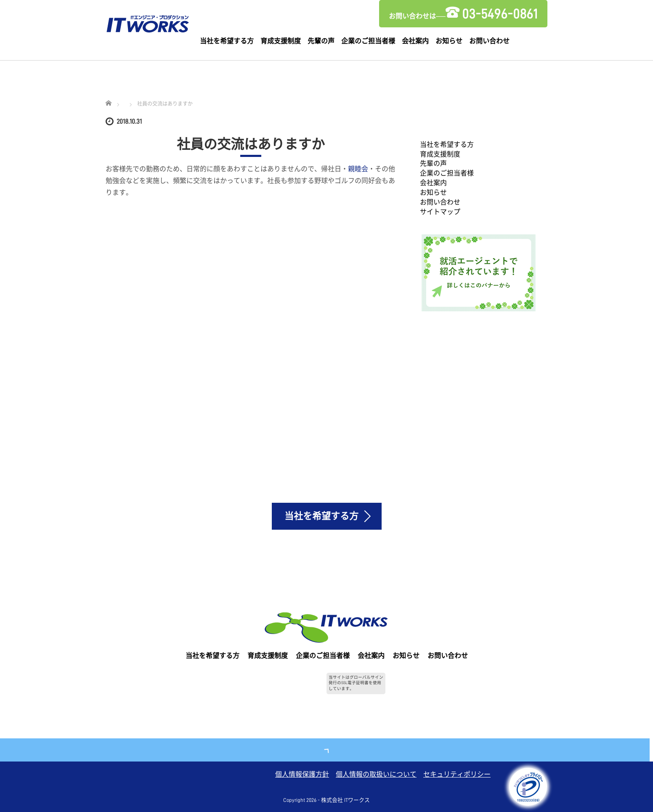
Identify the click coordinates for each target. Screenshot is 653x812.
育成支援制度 (281, 41)
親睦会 (358, 169)
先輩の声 (321, 41)
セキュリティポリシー (457, 775)
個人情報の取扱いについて (376, 775)
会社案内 (415, 41)
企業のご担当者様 (368, 41)
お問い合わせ (489, 41)
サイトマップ (440, 212)
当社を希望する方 (227, 41)
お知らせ (449, 41)
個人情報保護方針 (302, 775)
